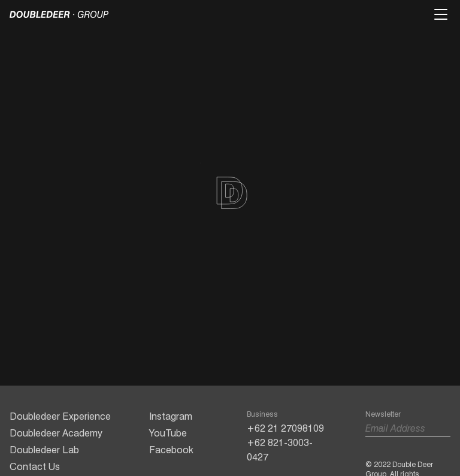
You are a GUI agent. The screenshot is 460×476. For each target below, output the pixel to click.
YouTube (168, 433)
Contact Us (35, 467)
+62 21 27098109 (285, 428)
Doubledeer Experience (60, 416)
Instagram (171, 416)
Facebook (171, 450)
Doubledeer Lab (44, 450)
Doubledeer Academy (56, 433)
